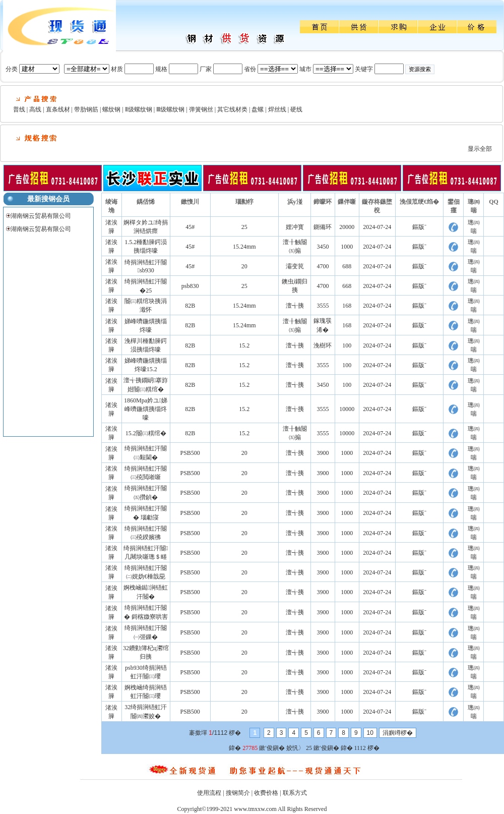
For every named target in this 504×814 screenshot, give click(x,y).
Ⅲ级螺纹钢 (170, 109)
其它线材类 (232, 109)
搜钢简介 (238, 793)
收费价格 (266, 793)
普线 (19, 109)
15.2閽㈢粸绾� (146, 433)
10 (370, 733)
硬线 (296, 109)
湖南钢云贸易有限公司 (41, 216)
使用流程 (209, 793)
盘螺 (258, 109)
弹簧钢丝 (201, 109)
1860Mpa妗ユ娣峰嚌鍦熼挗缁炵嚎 (146, 409)
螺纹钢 (111, 109)
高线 (35, 109)
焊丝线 (277, 109)
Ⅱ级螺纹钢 (139, 109)
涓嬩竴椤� (398, 733)
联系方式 (295, 793)
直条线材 (58, 109)
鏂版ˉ (419, 227)
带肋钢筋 (86, 109)
